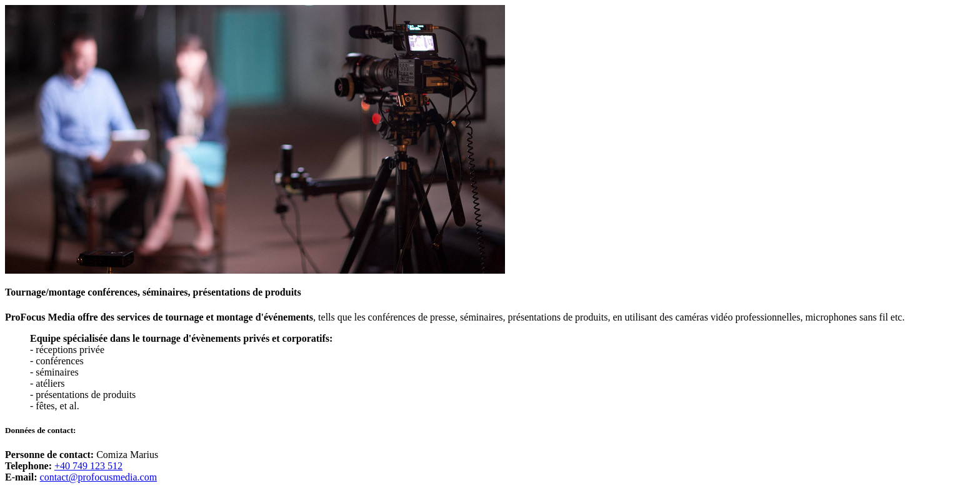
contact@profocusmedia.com (99, 477)
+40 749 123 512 (88, 466)
